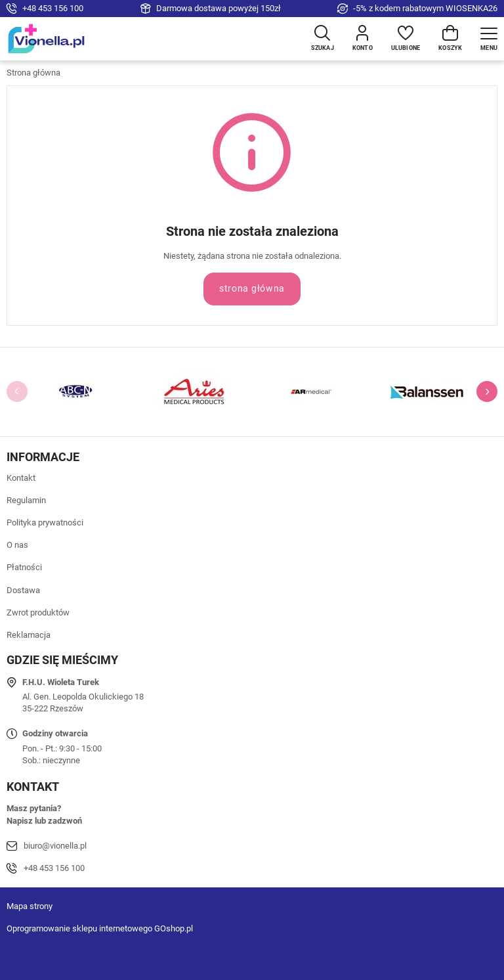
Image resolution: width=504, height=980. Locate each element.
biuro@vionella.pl (55, 846)
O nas (17, 545)
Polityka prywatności (45, 523)
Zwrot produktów (38, 612)
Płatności (24, 567)
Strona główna (33, 73)
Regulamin (26, 500)
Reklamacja (29, 635)
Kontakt (21, 478)
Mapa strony (30, 906)
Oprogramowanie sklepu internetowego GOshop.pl (100, 928)
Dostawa (23, 590)
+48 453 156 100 (53, 8)
